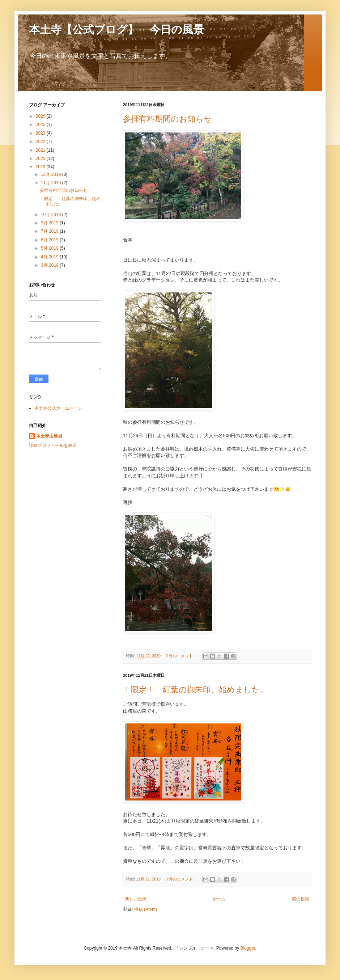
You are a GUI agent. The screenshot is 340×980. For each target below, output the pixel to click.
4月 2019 (50, 257)
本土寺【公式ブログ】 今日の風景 (116, 29)
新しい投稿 (136, 899)
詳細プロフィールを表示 (53, 445)
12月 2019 (52, 174)
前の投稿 (301, 899)
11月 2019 (52, 183)
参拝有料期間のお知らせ (167, 119)
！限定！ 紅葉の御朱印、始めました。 (195, 690)
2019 (41, 167)
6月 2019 (50, 240)
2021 (41, 150)
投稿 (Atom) (146, 909)
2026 (41, 116)
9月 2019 (50, 223)
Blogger (248, 948)
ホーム (219, 899)
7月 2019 (50, 231)
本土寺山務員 (49, 436)
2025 (41, 124)
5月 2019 (50, 248)
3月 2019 (50, 265)
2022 (41, 141)
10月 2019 (52, 215)
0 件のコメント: (180, 656)
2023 (41, 133)
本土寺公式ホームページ (58, 408)
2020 (41, 159)
